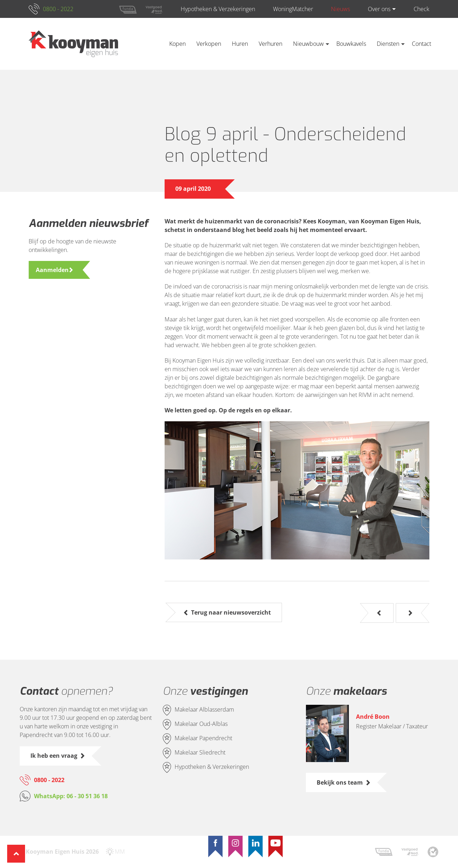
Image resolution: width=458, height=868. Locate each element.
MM (120, 852)
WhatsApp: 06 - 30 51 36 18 (71, 796)
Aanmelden (52, 270)
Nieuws (340, 9)
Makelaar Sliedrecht (200, 753)
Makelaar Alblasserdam (204, 710)
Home (153, 44)
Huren (240, 44)
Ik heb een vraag (54, 756)
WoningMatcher (293, 9)
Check (422, 9)
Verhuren (271, 44)
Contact (422, 44)
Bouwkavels (351, 44)
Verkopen (209, 44)
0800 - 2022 (58, 9)
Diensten (388, 44)
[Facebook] (215, 843)
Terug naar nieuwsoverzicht (231, 612)
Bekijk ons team (340, 782)
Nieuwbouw (308, 44)
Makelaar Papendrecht (203, 738)
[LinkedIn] (255, 843)
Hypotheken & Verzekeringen (218, 9)
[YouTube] (276, 843)
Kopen (177, 44)
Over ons (379, 9)
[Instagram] (235, 843)
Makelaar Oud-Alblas (201, 724)
